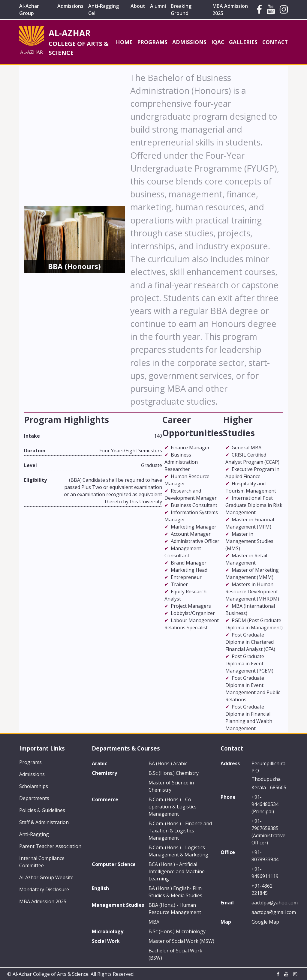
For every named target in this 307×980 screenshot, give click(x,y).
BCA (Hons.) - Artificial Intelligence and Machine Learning (177, 871)
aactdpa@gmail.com (270, 912)
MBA (154, 922)
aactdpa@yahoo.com (270, 903)
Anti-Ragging (34, 834)
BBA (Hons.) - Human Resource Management (175, 909)
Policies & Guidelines (42, 810)
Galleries (243, 42)
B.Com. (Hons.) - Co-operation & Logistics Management (173, 807)
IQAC (218, 42)
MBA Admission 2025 (43, 901)
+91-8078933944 (265, 856)
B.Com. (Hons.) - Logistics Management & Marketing (178, 851)
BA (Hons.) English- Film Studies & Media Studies (175, 892)
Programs (152, 42)
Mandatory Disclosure (44, 889)
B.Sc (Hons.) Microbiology (177, 931)
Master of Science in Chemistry (171, 786)
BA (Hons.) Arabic (168, 763)
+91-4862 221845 (262, 889)
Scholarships (34, 786)
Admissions (70, 6)
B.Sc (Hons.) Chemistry (174, 773)
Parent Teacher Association (50, 846)
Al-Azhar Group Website (46, 877)
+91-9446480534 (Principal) (265, 804)
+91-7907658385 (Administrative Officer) (268, 832)
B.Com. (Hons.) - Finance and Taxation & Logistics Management (180, 831)
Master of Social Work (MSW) (181, 941)
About (138, 6)
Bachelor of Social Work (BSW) (175, 954)
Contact (275, 42)
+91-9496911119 (265, 873)
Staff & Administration (44, 822)
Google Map (265, 922)
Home (124, 42)
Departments (34, 798)
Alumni (158, 6)
